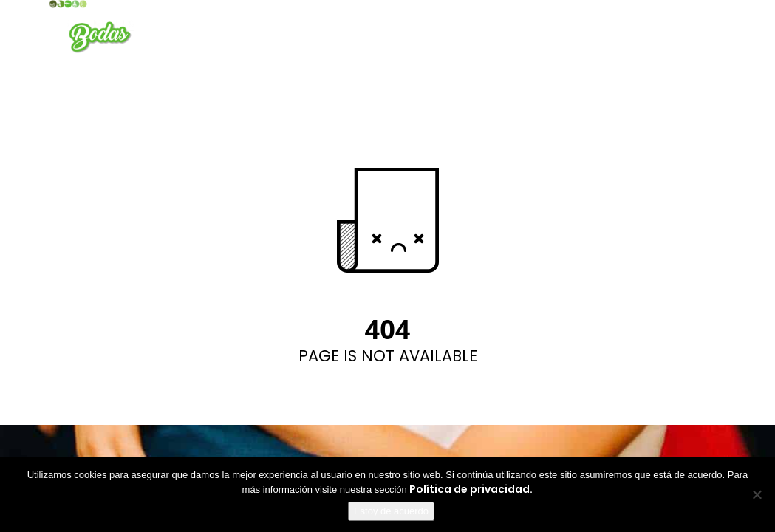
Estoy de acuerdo (391, 511)
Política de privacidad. (471, 489)
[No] (757, 494)
